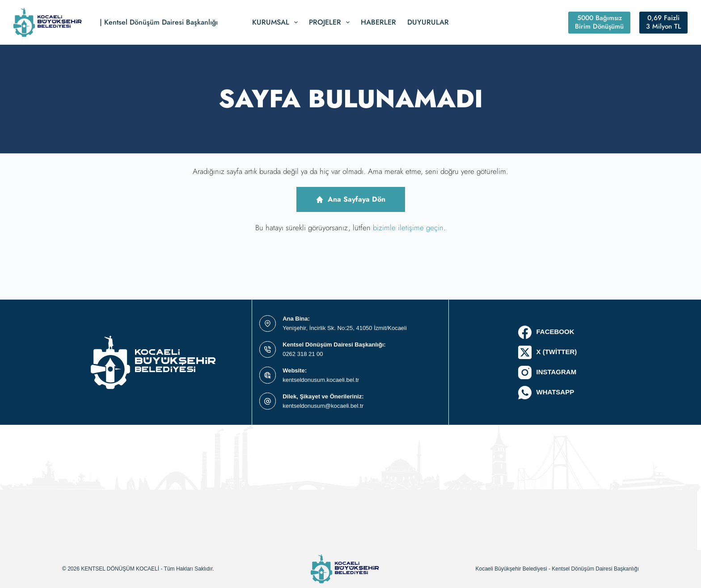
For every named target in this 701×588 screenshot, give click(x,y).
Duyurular (428, 22)
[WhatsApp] (547, 393)
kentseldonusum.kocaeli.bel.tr (321, 380)
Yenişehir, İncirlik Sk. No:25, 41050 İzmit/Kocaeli (345, 328)
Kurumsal (277, 22)
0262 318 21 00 (303, 354)
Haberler (378, 22)
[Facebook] (547, 332)
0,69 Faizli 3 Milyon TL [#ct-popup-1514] (663, 22)
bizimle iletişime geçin (408, 228)
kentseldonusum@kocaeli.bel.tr (323, 406)
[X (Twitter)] (547, 352)
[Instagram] (547, 372)
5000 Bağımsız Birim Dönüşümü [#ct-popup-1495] (599, 22)
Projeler (331, 22)
